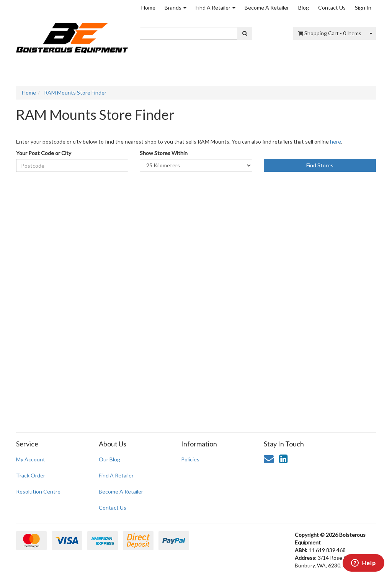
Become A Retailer (267, 7)
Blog (304, 7)
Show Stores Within (164, 153)
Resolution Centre (38, 491)
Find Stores (320, 165)
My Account (31, 459)
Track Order (31, 475)
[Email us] (269, 459)
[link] (283, 459)
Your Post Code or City (44, 153)
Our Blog (109, 459)
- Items (330, 33)
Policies (190, 459)
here (336, 141)
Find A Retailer (216, 7)
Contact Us (332, 7)
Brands (176, 7)
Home (148, 7)
